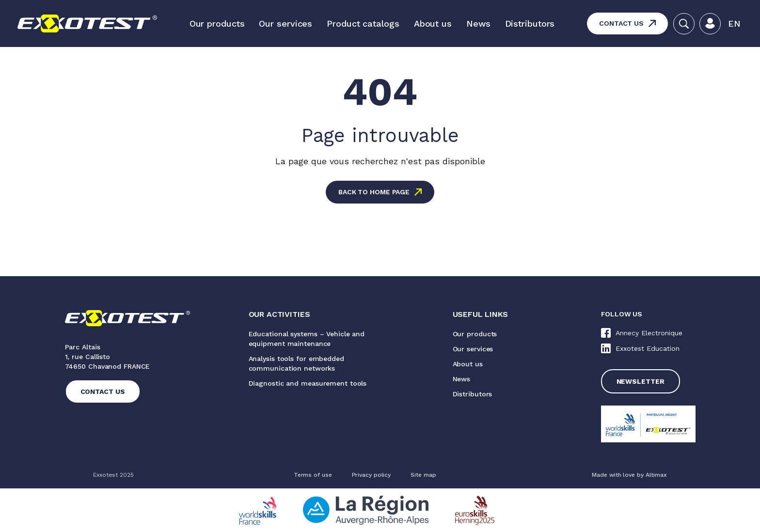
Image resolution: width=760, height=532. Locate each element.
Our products (217, 23)
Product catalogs (363, 23)
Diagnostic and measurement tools (308, 383)
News (478, 23)
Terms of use (313, 475)
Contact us (621, 23)
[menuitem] (734, 24)
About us (433, 23)
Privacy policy (372, 475)
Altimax (656, 475)
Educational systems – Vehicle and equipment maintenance (307, 339)
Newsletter (641, 381)
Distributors (530, 23)
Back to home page (374, 192)
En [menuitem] (734, 23)
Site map (423, 475)
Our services (285, 23)
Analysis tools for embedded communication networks (296, 363)
